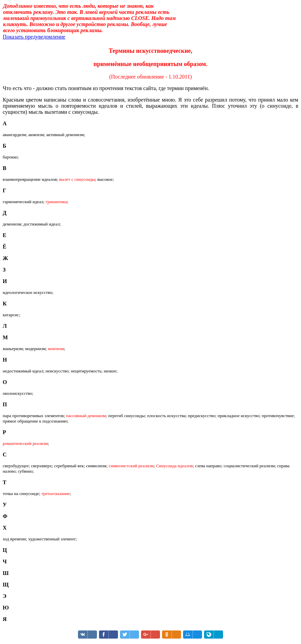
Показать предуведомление (34, 37)
